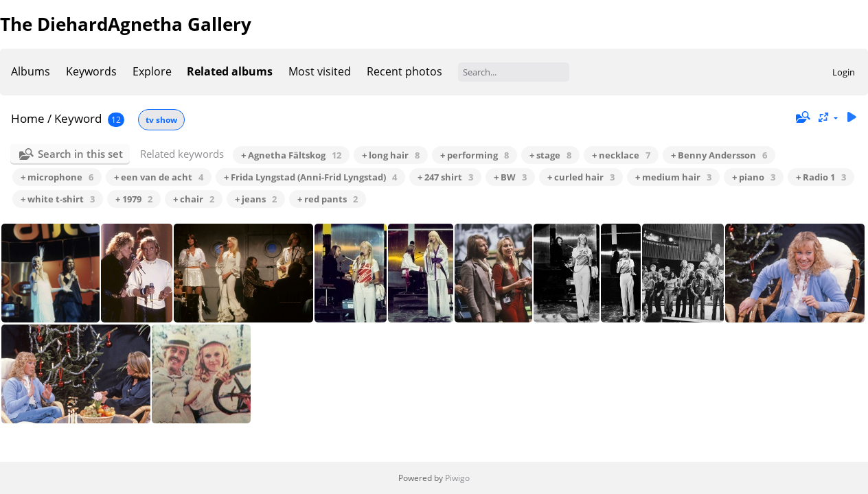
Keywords (91, 71)
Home (28, 118)
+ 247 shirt (445, 177)
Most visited (320, 71)
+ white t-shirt (58, 199)
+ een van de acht (159, 177)
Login (844, 72)
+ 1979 (134, 199)
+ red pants (328, 199)
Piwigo (457, 478)
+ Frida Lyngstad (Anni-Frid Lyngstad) (310, 177)
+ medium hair (673, 177)
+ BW (510, 177)
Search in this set (80, 154)
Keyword (78, 118)
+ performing (475, 155)
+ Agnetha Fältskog (291, 155)
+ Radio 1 (821, 177)
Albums (31, 71)
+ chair (194, 199)
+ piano (754, 177)
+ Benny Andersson (719, 155)
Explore (152, 71)
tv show (161, 120)
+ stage (550, 155)
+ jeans (256, 199)
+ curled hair (581, 177)
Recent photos (404, 71)
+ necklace (621, 155)
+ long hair (391, 155)
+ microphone (57, 177)
